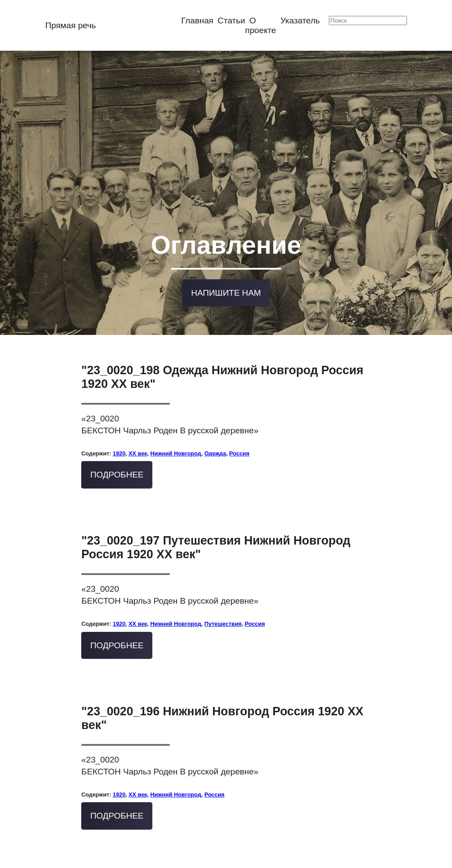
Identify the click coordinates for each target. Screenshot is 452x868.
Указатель (300, 21)
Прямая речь (70, 25)
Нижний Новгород (175, 436)
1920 (119, 436)
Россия (239, 436)
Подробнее (117, 457)
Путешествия (223, 607)
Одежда (215, 436)
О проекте (260, 25)
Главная (197, 21)
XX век (138, 436)
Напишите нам (226, 277)
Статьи (231, 21)
